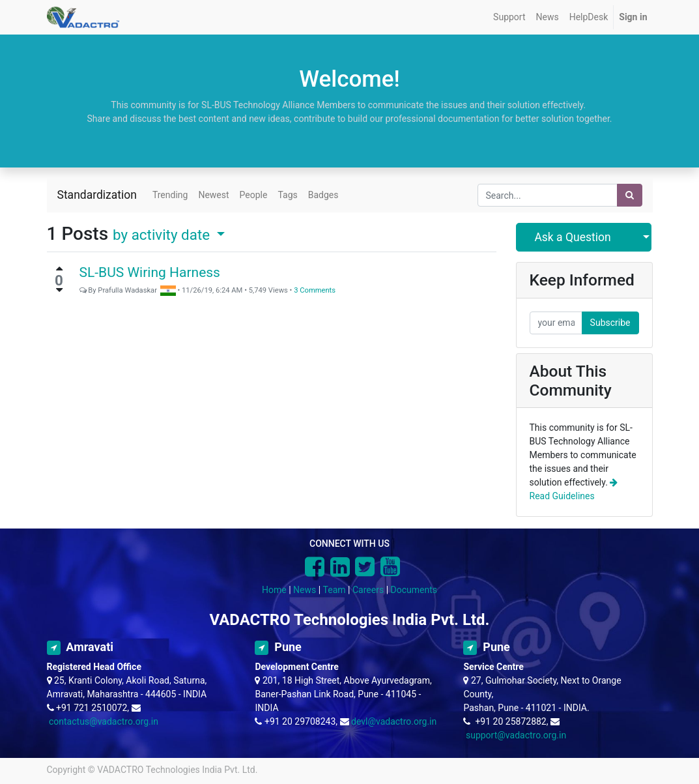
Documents (414, 590)
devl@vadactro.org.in (394, 721)
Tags (287, 195)
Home (274, 590)
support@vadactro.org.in (516, 735)
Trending (170, 195)
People (254, 195)
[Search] (630, 195)
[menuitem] (509, 17)
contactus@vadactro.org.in (104, 721)
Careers (368, 590)
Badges (323, 195)
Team (335, 590)
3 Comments (315, 290)
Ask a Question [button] (572, 237)
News (305, 590)
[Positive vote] (59, 269)
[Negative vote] (59, 290)
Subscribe (610, 323)
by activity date (163, 235)
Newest (213, 195)
